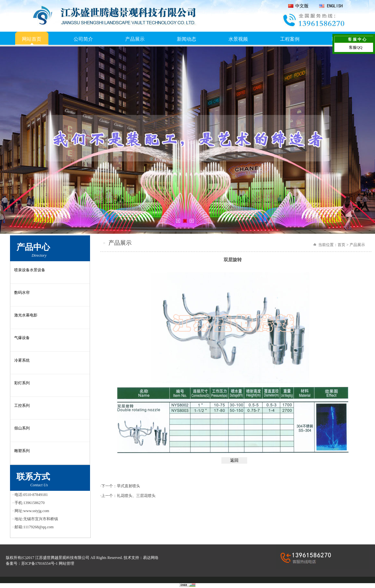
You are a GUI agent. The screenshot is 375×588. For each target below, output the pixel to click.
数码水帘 (22, 293)
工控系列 (22, 406)
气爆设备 (22, 338)
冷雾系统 (22, 360)
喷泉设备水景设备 (30, 270)
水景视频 (238, 39)
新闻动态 (187, 39)
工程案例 (290, 39)
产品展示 (135, 39)
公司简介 (83, 39)
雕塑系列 (22, 451)
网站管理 (66, 563)
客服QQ (355, 47)
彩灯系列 (22, 383)
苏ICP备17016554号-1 (40, 563)
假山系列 (22, 428)
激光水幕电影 (26, 315)
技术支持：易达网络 (141, 558)
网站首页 (32, 39)
